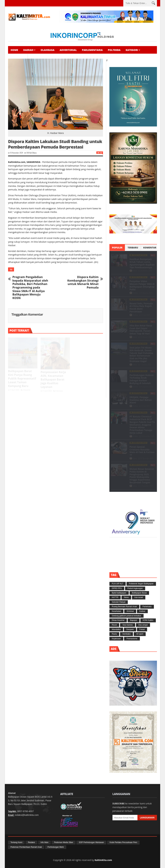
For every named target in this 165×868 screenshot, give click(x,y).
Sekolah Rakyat (119, 602)
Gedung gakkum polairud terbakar (126, 616)
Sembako (127, 634)
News (126, 597)
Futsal (142, 629)
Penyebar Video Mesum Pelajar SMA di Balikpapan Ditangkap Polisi (142, 285)
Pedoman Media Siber (64, 842)
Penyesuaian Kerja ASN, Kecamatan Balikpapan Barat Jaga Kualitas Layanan (53, 379)
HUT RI (115, 597)
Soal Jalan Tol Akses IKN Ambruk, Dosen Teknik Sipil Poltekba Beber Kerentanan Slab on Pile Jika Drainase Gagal (141, 354)
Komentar (150, 248)
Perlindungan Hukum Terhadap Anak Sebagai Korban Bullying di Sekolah (142, 379)
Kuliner (142, 611)
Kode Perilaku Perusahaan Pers (123, 842)
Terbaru (133, 248)
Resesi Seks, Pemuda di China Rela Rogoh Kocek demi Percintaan (141, 307)
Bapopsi (133, 620)
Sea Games (128, 625)
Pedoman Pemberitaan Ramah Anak (26, 847)
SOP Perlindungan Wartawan (91, 842)
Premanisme (132, 639)
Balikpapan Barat (139, 593)
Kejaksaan (116, 639)
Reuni (114, 625)
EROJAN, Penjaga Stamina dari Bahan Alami (141, 400)
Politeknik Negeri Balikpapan (141, 584)
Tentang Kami (16, 842)
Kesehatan (116, 611)
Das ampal (143, 625)
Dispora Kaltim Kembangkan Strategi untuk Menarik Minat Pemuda (83, 282)
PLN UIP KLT (118, 584)
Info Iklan (45, 842)
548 (27, 153)
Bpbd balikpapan (119, 593)
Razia (114, 634)
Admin (135, 271)
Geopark (130, 629)
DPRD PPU (117, 588)
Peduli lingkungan (135, 588)
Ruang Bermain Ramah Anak (124, 607)
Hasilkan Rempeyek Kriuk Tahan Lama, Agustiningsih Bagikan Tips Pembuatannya (142, 263)
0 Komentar (26, 390)
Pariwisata (147, 607)
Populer (117, 248)
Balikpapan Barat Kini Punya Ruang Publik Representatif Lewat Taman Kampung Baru (22, 379)
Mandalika (116, 629)
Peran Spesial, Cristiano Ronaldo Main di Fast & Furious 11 (142, 451)
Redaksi (136, 293)
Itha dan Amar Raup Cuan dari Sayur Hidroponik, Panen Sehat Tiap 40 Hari (141, 330)
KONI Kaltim (148, 620)
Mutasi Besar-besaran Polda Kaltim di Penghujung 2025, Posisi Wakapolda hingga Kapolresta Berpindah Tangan (142, 476)
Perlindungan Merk (56, 847)
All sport (140, 634)
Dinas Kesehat (118, 620)
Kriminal (130, 611)
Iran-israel (139, 597)
